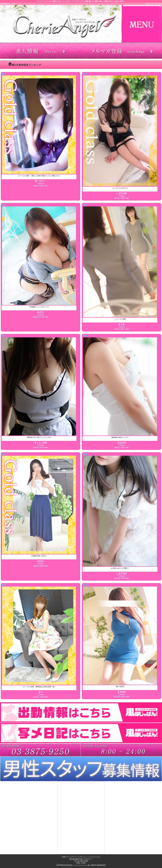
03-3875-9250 (83, 861)
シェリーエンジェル (80, 865)
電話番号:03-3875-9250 (154, 4)
